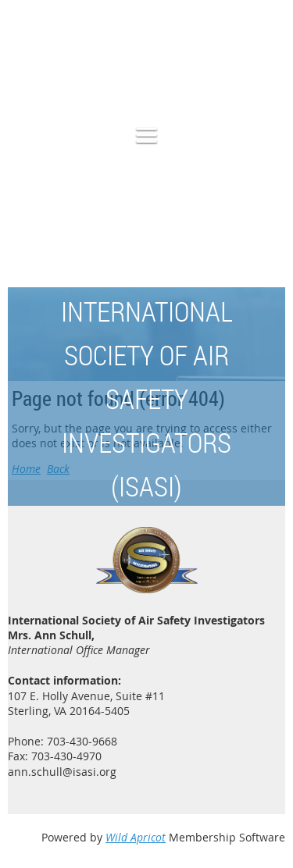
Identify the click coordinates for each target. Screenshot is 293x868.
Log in (270, 69)
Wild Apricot (136, 837)
